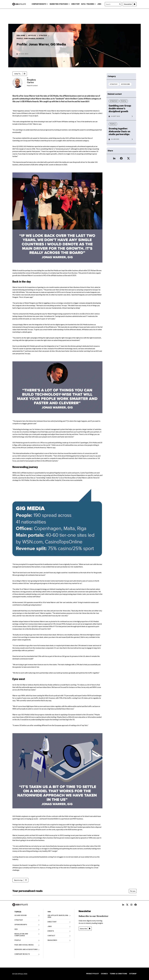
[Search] (113, 4)
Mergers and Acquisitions (27, 949)
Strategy (44, 36)
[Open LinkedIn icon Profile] (114, 158)
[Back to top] (20, 880)
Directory (75, 4)
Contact (59, 936)
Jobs (99, 4)
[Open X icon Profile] (128, 158)
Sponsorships (27, 925)
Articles (33, 36)
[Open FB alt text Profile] (136, 905)
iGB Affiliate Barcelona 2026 (59, 916)
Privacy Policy (93, 974)
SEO (27, 929)
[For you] (133, 891)
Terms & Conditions (118, 974)
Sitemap (133, 974)
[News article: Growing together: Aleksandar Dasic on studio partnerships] (121, 134)
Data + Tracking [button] (88, 4)
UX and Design (27, 915)
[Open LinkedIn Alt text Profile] (123, 905)
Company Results (27, 954)
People (27, 940)
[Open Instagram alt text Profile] (131, 905)
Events (59, 931)
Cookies (104, 974)
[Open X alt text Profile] (127, 905)
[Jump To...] (20, 74)
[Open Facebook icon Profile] (121, 158)
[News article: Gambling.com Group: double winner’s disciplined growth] (121, 111)
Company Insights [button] (40, 4)
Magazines (59, 940)
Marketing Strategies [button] (60, 4)
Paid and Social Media (27, 945)
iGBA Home (22, 36)
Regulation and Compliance (27, 935)
